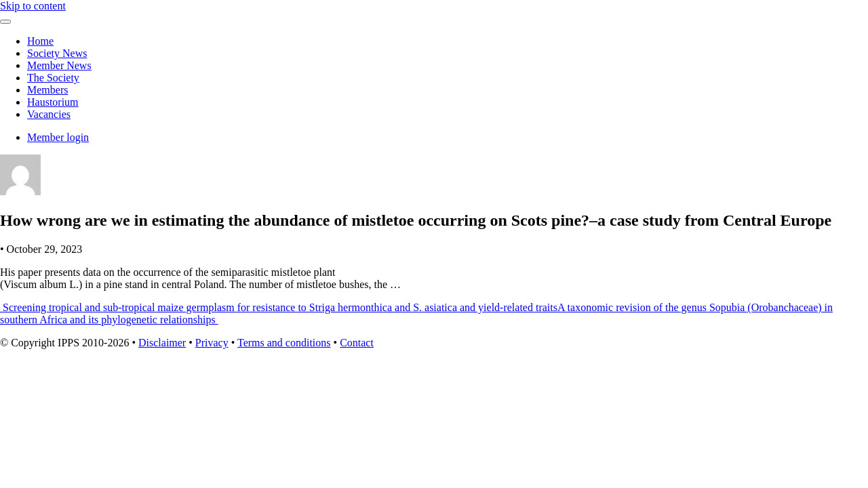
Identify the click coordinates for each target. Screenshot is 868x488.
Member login (58, 137)
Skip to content (33, 6)
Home (40, 41)
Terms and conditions (284, 343)
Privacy (212, 343)
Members (47, 90)
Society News (57, 53)
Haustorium (53, 102)
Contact (357, 343)
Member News (59, 65)
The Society (53, 78)
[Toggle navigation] (5, 22)
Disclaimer (162, 343)
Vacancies (49, 114)
